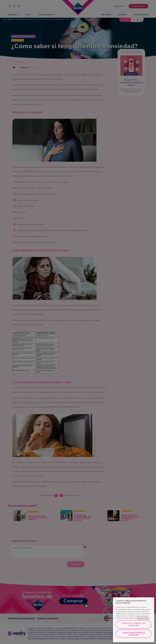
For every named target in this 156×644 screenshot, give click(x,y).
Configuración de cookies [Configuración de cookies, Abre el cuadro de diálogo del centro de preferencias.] (134, 634)
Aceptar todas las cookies (134, 624)
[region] (134, 620)
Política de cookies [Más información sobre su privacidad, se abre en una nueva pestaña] (143, 618)
